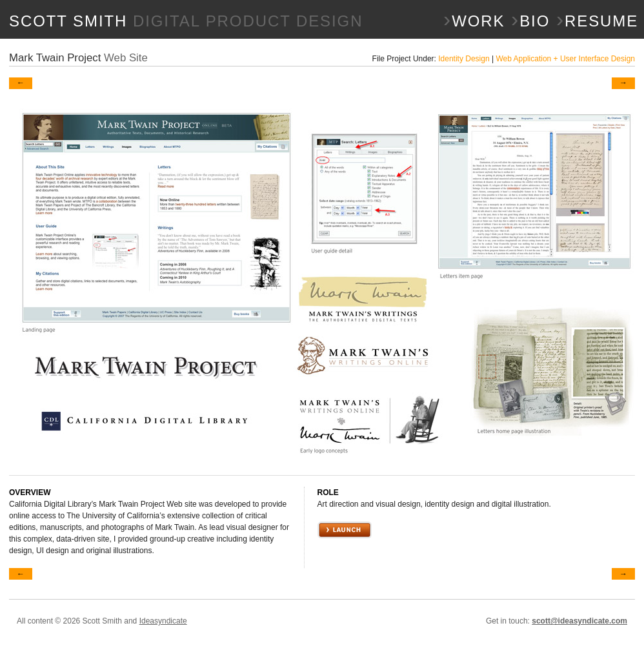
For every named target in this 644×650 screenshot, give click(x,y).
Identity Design (464, 59)
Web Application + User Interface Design (565, 59)
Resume (597, 21)
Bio (530, 21)
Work (474, 21)
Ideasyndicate (163, 621)
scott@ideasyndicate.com (579, 621)
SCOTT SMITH (186, 21)
